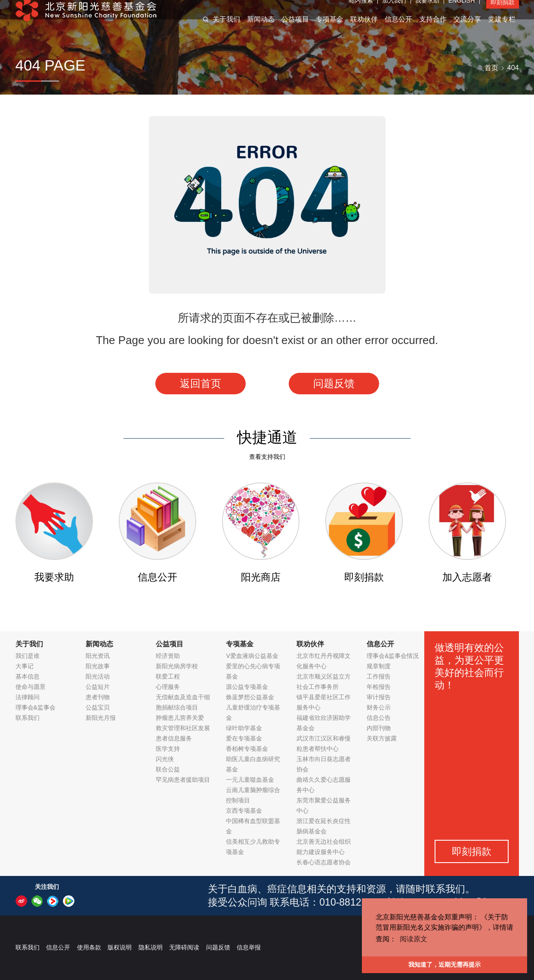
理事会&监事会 (35, 707)
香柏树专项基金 (247, 749)
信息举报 (249, 947)
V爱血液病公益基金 (252, 656)
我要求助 (427, 11)
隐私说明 (151, 947)
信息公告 (379, 718)
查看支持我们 (267, 457)
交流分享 (467, 29)
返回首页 (201, 383)
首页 (491, 68)
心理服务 (168, 687)
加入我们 (394, 11)
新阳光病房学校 (177, 666)
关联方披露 (382, 738)
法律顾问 (28, 697)
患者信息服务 (174, 738)
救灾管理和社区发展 (183, 728)
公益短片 (98, 687)
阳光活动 (98, 676)
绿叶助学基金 (244, 728)
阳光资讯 (98, 656)
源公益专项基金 (247, 687)
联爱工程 (168, 676)
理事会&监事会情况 (393, 656)
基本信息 (28, 676)
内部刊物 (379, 728)
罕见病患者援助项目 (183, 780)
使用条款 (89, 947)
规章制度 (379, 666)
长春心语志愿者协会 (324, 862)
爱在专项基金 (244, 738)
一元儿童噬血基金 (250, 780)
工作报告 (379, 676)
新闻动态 (261, 29)
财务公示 (379, 707)
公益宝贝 (98, 707)
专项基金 (330, 29)
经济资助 (168, 656)
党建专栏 (502, 29)
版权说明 (120, 947)
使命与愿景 (31, 687)
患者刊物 (98, 697)
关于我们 (226, 29)
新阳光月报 (101, 718)
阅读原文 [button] (414, 939)
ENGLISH (461, 11)
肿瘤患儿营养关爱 (180, 718)
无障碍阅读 (184, 947)
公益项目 (295, 29)
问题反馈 (334, 383)
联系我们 (28, 718)
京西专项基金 (244, 811)
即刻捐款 (503, 12)
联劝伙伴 (364, 29)
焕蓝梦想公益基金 (250, 697)
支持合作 (433, 29)
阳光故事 (98, 666)
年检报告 (379, 687)
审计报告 (379, 697)
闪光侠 (165, 759)
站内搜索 (361, 11)
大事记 (25, 666)
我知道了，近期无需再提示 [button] (444, 965)
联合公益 (168, 769)
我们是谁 (28, 656)
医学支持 (168, 749)
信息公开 (398, 29)
